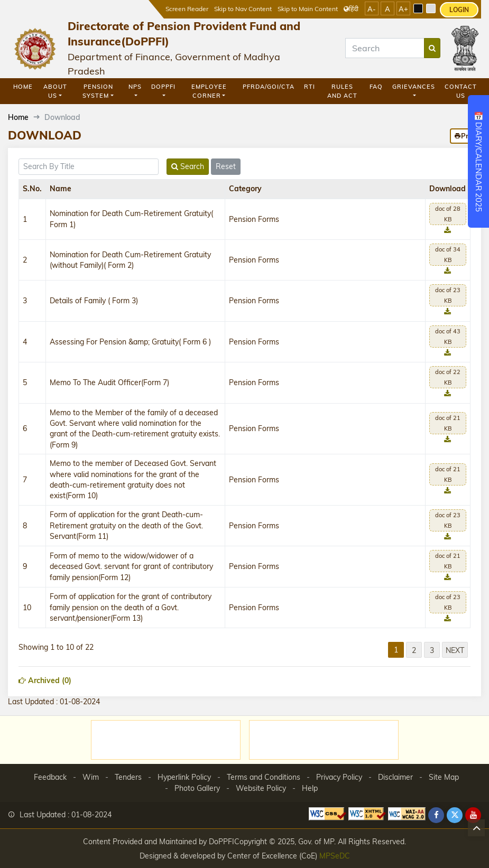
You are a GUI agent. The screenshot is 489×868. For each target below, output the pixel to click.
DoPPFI (163, 87)
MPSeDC (335, 856)
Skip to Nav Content (243, 9)
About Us (55, 91)
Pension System (98, 91)
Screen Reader (187, 9)
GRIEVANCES (414, 87)
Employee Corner (209, 91)
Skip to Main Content (308, 9)
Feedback (50, 777)
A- (372, 9)
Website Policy (261, 788)
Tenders (128, 777)
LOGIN (459, 10)
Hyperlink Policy (184, 777)
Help (310, 788)
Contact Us (461, 91)
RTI (310, 87)
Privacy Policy (339, 777)
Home (23, 87)
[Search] (385, 48)
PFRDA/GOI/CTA (269, 87)
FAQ (376, 87)
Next (455, 650)
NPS (135, 87)
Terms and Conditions (264, 777)
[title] (89, 167)
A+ (403, 9)
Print (465, 136)
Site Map (444, 777)
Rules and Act (342, 91)
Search (188, 166)
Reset (226, 166)
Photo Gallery (197, 788)
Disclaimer (395, 777)
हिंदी (351, 9)
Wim (91, 777)
